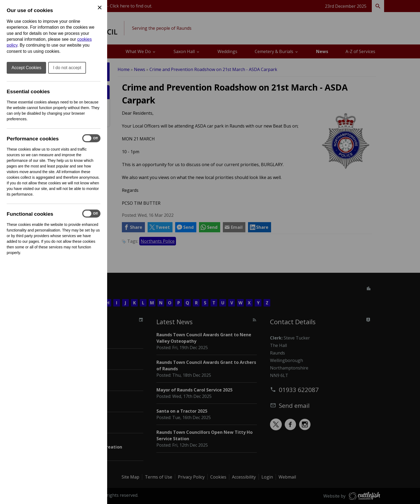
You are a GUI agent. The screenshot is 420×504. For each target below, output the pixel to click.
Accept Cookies (26, 68)
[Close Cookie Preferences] (100, 8)
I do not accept (67, 68)
